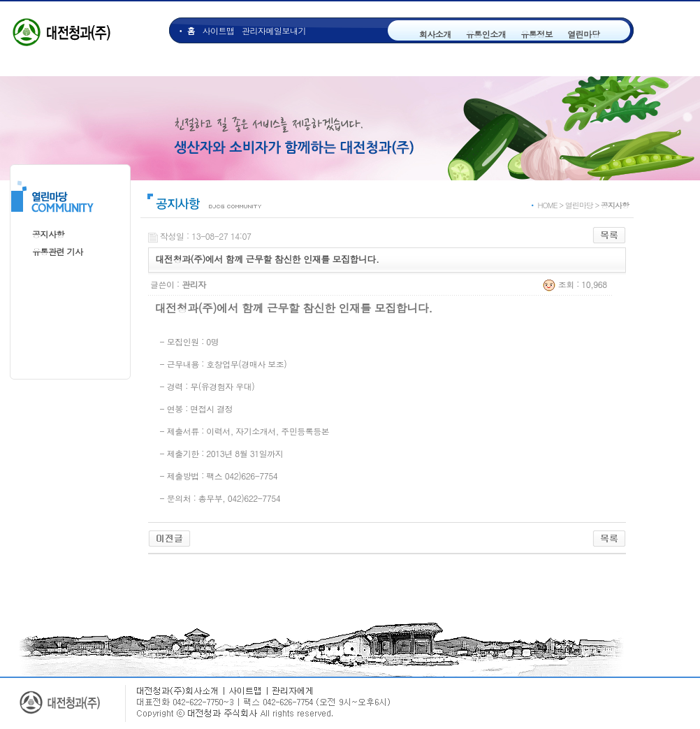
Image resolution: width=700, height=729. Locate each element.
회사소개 (435, 34)
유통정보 (537, 34)
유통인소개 (486, 34)
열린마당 (583, 34)
